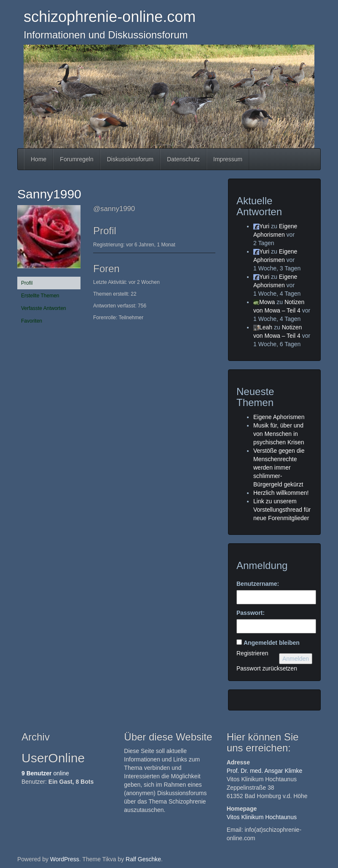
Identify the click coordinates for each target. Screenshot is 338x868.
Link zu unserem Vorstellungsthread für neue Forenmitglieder (282, 510)
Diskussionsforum (130, 159)
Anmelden (296, 659)
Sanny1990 (49, 194)
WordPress (65, 859)
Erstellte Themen (40, 296)
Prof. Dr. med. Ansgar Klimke (265, 771)
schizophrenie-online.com (110, 17)
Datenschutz (183, 159)
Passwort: (251, 613)
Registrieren (252, 653)
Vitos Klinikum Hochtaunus (262, 817)
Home (39, 159)
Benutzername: (258, 584)
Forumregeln (76, 159)
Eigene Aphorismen (279, 417)
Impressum (228, 159)
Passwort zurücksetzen (267, 668)
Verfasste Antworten (44, 308)
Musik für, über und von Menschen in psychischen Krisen (279, 434)
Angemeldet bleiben (272, 643)
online (45, 773)
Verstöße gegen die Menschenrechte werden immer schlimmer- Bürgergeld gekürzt (279, 467)
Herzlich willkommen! (281, 493)
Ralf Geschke (143, 859)
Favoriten (32, 321)
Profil (27, 283)
